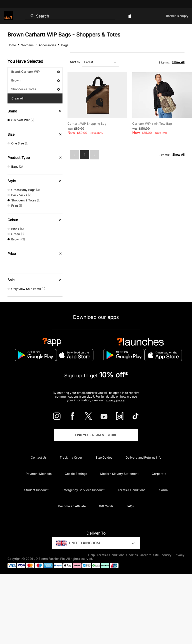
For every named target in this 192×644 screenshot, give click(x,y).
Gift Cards (106, 506)
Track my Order (71, 457)
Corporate (159, 474)
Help (91, 555)
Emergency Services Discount (83, 490)
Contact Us (39, 457)
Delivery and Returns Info (143, 457)
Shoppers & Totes (35, 89)
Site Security (162, 555)
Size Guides (104, 457)
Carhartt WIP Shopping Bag (87, 124)
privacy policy (115, 400)
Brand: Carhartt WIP (35, 72)
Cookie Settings (76, 474)
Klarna (163, 490)
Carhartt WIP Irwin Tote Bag (152, 124)
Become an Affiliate (72, 506)
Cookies (132, 555)
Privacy (179, 555)
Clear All (17, 98)
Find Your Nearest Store (96, 435)
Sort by (75, 62)
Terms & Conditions (131, 490)
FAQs (130, 506)
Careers (145, 555)
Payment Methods (39, 474)
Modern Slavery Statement (119, 474)
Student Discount (36, 490)
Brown (35, 80)
